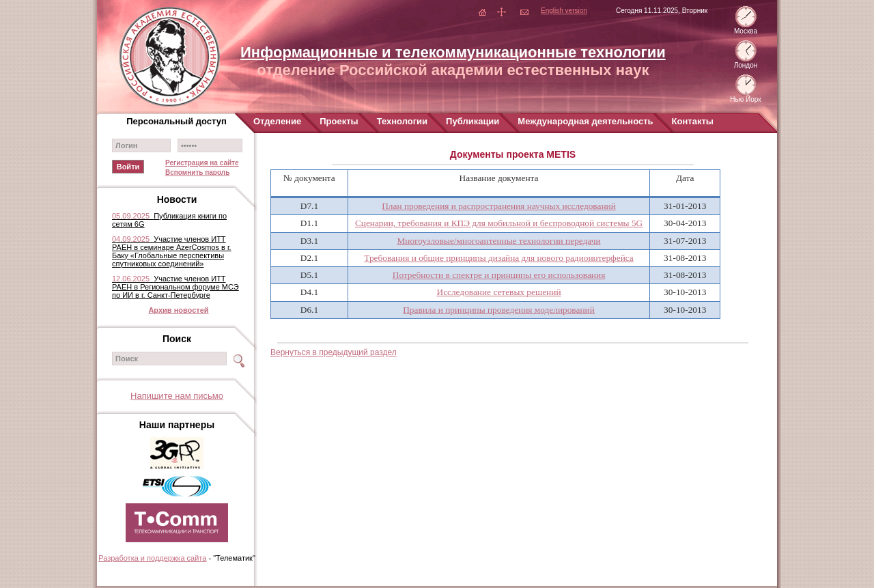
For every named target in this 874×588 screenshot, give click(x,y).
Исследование (499, 292)
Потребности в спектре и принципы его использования (499, 275)
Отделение (277, 121)
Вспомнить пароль (197, 172)
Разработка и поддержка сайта (152, 558)
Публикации (473, 121)
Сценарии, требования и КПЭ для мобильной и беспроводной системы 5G (499, 223)
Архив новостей (178, 310)
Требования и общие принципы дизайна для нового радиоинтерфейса (499, 258)
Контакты (693, 121)
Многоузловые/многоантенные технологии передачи (499, 241)
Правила (499, 310)
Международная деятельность (585, 121)
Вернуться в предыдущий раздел (334, 352)
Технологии (402, 121)
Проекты (339, 121)
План (499, 206)
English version (564, 11)
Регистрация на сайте (202, 163)
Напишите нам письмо (177, 396)
